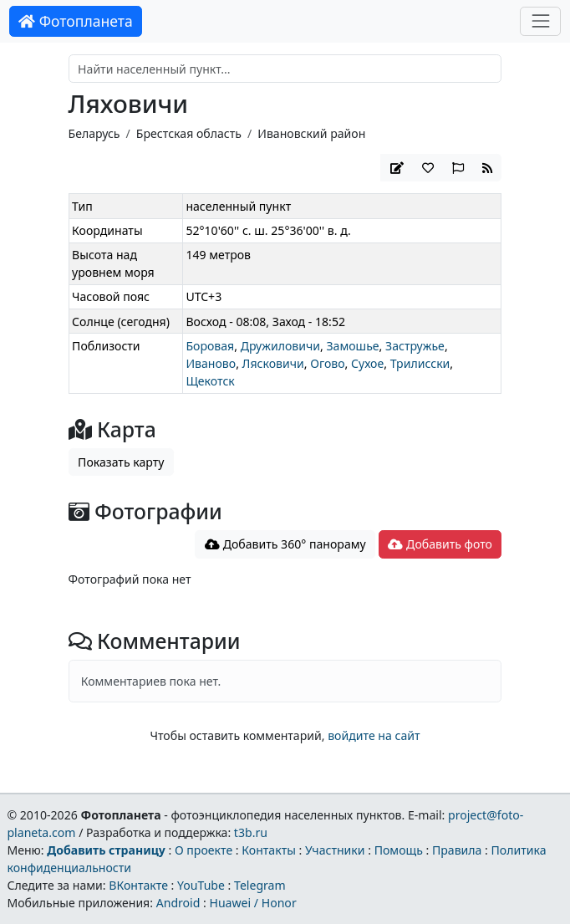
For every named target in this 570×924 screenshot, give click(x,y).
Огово (327, 363)
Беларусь (94, 133)
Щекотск (210, 381)
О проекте (204, 850)
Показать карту (121, 462)
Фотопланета (76, 21)
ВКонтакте (138, 885)
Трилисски (420, 363)
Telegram (260, 885)
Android (178, 903)
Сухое (367, 363)
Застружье (415, 346)
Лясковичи (273, 363)
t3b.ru (251, 832)
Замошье (352, 346)
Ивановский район (311, 133)
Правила (457, 850)
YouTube (201, 885)
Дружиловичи (280, 346)
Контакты (269, 850)
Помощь (399, 850)
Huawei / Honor (252, 903)
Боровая (210, 346)
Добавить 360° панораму (285, 544)
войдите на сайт (374, 735)
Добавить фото (440, 544)
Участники (335, 850)
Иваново (211, 363)
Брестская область (189, 133)
